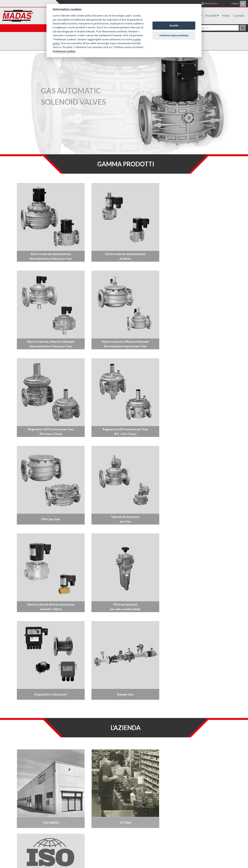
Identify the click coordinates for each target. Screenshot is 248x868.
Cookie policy (224, 820)
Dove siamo (182, 820)
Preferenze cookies (64, 51)
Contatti (239, 15)
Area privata (211, 3)
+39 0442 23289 (28, 837)
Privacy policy (203, 820)
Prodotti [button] (211, 15)
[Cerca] (219, 28)
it (243, 4)
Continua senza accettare (174, 35)
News (226, 15)
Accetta (174, 25)
